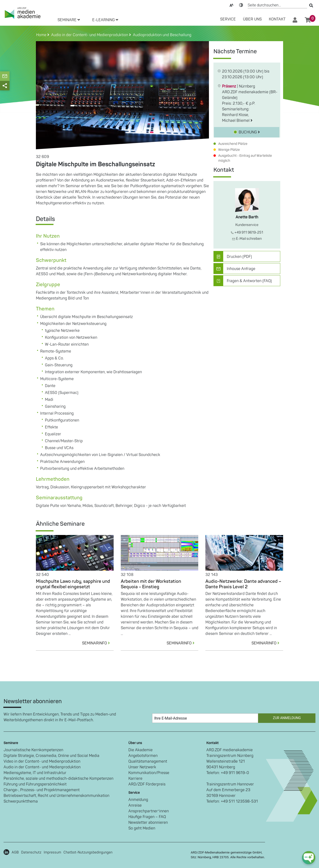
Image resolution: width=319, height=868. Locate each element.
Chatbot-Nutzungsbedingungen (88, 852)
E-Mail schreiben (247, 239)
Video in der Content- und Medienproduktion (42, 761)
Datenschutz (31, 852)
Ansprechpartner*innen (149, 811)
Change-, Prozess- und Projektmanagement (42, 790)
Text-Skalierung (232, 5)
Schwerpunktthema (21, 801)
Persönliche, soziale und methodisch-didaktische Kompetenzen (58, 779)
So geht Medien (142, 828)
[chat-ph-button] (309, 858)
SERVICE (228, 19)
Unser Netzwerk (142, 767)
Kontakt (277, 19)
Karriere (135, 779)
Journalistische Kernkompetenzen (33, 750)
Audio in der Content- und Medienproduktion (42, 767)
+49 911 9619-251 (247, 233)
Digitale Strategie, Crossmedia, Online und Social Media (51, 756)
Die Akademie (140, 750)
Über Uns (252, 19)
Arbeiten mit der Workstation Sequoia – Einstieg (151, 584)
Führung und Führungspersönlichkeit (35, 784)
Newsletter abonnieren (148, 823)
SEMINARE (69, 20)
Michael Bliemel (237, 121)
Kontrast (241, 5)
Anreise (135, 805)
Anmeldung (138, 800)
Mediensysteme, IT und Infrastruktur (35, 773)
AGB (15, 852)
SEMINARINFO (98, 643)
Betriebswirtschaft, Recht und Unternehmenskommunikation (56, 796)
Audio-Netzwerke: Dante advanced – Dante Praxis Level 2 (243, 584)
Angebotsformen (143, 756)
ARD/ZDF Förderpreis (147, 784)
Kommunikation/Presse (149, 773)
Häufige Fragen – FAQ (147, 817)
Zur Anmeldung (287, 718)
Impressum (52, 852)
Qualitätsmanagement (148, 761)
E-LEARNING (105, 20)
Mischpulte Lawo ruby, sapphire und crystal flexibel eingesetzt (73, 584)
